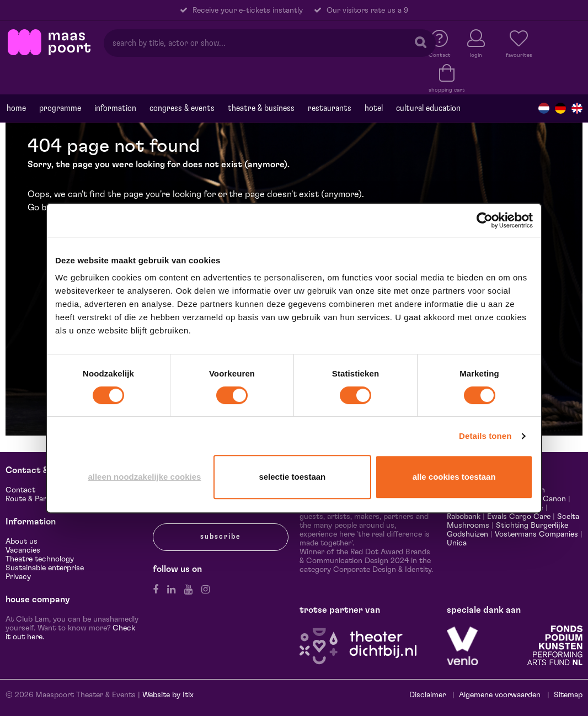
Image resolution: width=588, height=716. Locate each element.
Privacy (18, 577)
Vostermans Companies (536, 534)
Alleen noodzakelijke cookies (144, 477)
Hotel (374, 108)
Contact (20, 490)
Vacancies (23, 550)
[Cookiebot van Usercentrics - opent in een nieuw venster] (485, 220)
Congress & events (182, 108)
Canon (554, 499)
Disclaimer (427, 695)
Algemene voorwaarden (500, 695)
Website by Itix (168, 695)
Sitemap (568, 695)
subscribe (221, 537)
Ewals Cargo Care (519, 517)
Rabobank (464, 517)
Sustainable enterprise (45, 568)
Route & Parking (33, 499)
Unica (457, 543)
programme (60, 108)
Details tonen (485, 436)
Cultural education (428, 108)
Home (16, 108)
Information (115, 108)
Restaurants (330, 108)
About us (22, 542)
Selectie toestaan (292, 477)
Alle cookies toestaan (454, 477)
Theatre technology (40, 559)
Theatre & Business (261, 108)
